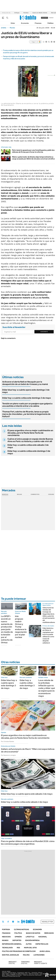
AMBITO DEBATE (41, 963)
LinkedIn (18, 922)
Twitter (3, 922)
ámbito (4, 28)
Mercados (49, 933)
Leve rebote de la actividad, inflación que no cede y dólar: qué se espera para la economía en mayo (47, 688)
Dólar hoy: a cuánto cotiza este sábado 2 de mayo (28, 446)
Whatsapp (29, 922)
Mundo (12, 28)
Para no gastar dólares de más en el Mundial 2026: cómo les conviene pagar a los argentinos (28, 843)
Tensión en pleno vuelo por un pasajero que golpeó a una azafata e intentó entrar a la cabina (27, 405)
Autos (29, 944)
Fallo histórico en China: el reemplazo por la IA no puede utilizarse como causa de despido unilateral (48, 636)
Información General (12, 944)
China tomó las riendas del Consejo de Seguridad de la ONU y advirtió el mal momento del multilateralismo (49, 615)
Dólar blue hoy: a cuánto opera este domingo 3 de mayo (26, 391)
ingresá (51, 18)
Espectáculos (42, 944)
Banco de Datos (33, 933)
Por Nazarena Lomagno (8, 755)
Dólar (13, 23)
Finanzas (38, 23)
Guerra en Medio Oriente (40, 13)
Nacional (43, 937)
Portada (6, 929)
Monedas (5, 494)
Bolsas (19, 494)
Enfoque (17, 13)
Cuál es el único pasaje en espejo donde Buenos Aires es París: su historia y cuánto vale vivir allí (30, 440)
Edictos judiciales (10, 955)
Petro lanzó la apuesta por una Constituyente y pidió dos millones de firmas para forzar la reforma (33, 151)
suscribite (45, 18)
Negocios (6, 937)
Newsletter (47, 922)
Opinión (18, 937)
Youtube (24, 922)
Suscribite (44, 332)
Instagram (13, 922)
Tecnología (7, 948)
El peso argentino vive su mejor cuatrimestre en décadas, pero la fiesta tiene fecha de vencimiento (30, 433)
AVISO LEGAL (45, 951)
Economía (25, 23)
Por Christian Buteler (8, 741)
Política (50, 23)
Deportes (17, 940)
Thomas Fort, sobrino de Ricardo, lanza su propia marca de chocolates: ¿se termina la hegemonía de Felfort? (26, 414)
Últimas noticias (21, 929)
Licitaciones (39, 955)
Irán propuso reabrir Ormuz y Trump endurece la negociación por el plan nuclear (21, 627)
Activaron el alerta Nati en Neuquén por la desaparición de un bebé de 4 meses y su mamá (25, 383)
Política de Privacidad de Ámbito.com (19, 951)
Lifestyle (30, 937)
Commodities (35, 494)
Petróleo (26, 13)
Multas (26, 955)
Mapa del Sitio (30, 948)
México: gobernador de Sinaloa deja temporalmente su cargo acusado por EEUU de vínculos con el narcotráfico (33, 158)
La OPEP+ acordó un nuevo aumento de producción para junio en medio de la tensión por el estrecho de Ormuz (7, 629)
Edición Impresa (32, 940)
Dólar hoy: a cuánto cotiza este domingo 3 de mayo (26, 398)
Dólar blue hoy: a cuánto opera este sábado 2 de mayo (27, 794)
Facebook (8, 922)
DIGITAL (13, 963)
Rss (18, 948)
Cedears (51, 494)
